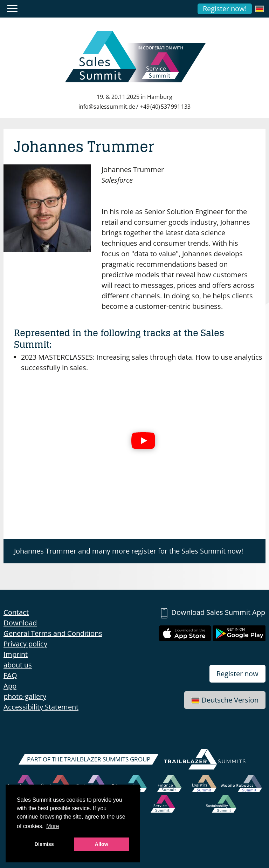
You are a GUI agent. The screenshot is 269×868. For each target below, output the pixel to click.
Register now (237, 674)
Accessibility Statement (41, 707)
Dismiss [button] (44, 844)
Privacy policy (25, 644)
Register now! (225, 9)
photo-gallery (25, 696)
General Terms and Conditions (53, 633)
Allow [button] (102, 844)
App (10, 686)
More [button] (53, 826)
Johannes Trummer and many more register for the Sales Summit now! (129, 551)
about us (18, 665)
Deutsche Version (225, 700)
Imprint (16, 654)
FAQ (10, 675)
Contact (16, 612)
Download (20, 623)
